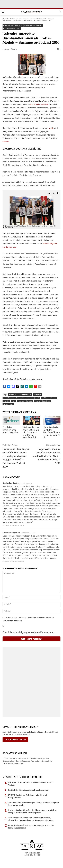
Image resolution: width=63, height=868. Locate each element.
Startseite (6, 19)
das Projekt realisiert (39, 104)
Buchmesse (37, 395)
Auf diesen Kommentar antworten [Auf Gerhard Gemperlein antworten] (13, 561)
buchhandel (13, 395)
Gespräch (6, 401)
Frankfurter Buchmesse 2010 (13, 25)
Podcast (37, 401)
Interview (21, 401)
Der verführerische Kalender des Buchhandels (18, 398)
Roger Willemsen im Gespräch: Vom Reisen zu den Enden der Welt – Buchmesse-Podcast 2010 (47, 456)
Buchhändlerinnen (25, 395)
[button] (4, 386)
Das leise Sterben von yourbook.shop (11, 430)
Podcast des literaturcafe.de (19, 19)
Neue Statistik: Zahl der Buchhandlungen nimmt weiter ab (52, 432)
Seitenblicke (46, 401)
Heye (14, 401)
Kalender (29, 401)
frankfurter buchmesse (49, 398)
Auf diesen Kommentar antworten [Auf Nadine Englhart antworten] (13, 525)
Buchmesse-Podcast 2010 (38, 19)
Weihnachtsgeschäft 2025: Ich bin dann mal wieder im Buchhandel (31, 432)
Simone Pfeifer (8, 404)
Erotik (37, 398)
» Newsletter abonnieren (15, 740)
